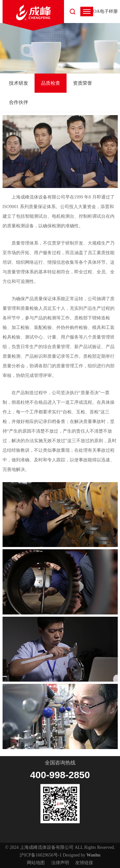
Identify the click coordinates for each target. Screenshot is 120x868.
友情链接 (84, 863)
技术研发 (19, 83)
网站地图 (36, 863)
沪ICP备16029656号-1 (40, 855)
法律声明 (60, 863)
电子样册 (109, 11)
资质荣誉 (83, 83)
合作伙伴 (19, 102)
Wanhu (93, 855)
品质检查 (51, 83)
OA (96, 11)
